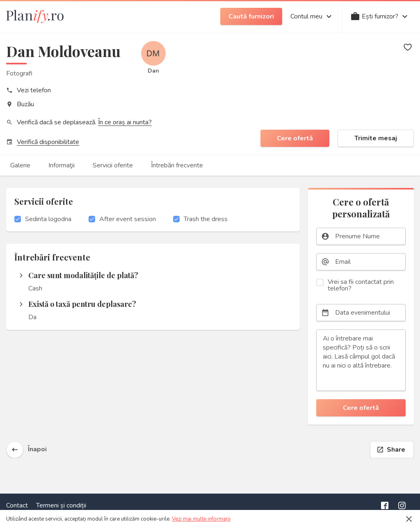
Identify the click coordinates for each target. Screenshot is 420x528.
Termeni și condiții (61, 505)
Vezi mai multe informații (201, 519)
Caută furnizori (251, 16)
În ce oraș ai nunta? (125, 122)
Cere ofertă (295, 138)
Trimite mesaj (376, 138)
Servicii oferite (113, 165)
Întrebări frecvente (177, 165)
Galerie (20, 165)
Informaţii (62, 165)
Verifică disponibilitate (48, 142)
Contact (17, 505)
